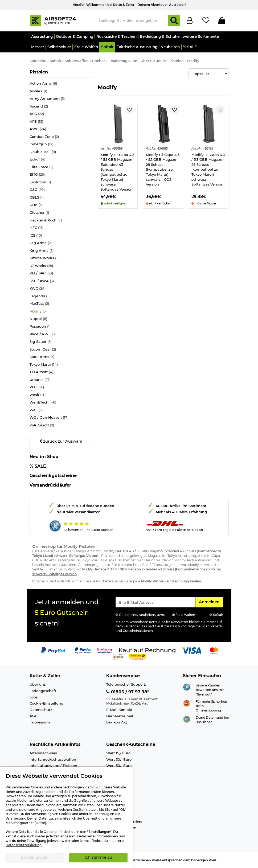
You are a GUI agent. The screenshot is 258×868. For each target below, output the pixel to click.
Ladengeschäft (43, 691)
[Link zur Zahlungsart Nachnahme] (138, 656)
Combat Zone (44, 137)
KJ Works (41, 266)
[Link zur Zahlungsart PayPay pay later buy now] (83, 650)
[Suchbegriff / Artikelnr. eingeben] (132, 21)
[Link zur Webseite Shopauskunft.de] (187, 687)
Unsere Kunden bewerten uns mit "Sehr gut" (210, 690)
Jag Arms (41, 243)
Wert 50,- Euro (119, 766)
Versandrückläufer (50, 485)
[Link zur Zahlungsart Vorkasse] (118, 656)
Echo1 (37, 159)
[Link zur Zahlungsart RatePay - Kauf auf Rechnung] (105, 650)
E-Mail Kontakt (119, 710)
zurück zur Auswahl (61, 441)
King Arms (42, 251)
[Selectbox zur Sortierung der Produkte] (209, 74)
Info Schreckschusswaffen (53, 759)
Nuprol (38, 319)
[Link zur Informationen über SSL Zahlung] (187, 719)
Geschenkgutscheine (53, 476)
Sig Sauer (41, 342)
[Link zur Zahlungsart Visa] (191, 650)
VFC (37, 387)
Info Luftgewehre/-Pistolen (53, 766)
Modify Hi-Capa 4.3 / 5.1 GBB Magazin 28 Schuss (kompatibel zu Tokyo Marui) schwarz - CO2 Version (163, 169)
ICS (36, 235)
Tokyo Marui (44, 365)
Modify (38, 311)
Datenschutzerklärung (24, 845)
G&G (37, 190)
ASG (37, 114)
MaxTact (39, 304)
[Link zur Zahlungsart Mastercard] (214, 650)
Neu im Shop (44, 457)
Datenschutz (41, 710)
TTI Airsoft (41, 372)
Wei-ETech (43, 402)
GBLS (37, 197)
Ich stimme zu (98, 857)
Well (36, 410)
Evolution (40, 182)
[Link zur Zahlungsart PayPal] (53, 650)
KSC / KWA (42, 281)
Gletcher (39, 213)
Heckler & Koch (46, 220)
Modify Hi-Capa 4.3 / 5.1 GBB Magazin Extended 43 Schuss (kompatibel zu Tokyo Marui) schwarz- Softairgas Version (117, 172)
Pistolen (40, 72)
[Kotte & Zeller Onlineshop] (60, 20)
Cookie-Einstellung (46, 703)
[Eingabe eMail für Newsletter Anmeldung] (155, 602)
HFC (36, 228)
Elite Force (41, 167)
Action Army (43, 83)
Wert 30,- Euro (119, 759)
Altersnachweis (43, 753)
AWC (38, 129)
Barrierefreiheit (120, 716)
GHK (36, 205)
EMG (37, 174)
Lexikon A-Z (117, 722)
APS (36, 122)
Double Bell (43, 152)
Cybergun (41, 144)
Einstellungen (35, 857)
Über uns (38, 684)
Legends (40, 296)
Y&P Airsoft (42, 425)
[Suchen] (174, 21)
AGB (34, 716)
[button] (42, 37)
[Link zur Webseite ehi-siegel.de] (187, 703)
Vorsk (38, 395)
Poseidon (40, 326)
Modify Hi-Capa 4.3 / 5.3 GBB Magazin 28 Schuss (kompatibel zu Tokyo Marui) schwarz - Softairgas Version (208, 169)
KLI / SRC (41, 273)
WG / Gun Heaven (49, 417)
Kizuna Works (44, 258)
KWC (38, 288)
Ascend (39, 106)
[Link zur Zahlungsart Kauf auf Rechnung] (147, 650)
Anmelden (211, 602)
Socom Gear (43, 349)
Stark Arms (42, 357)
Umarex (40, 380)
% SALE (38, 466)
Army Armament (47, 99)
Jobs (34, 697)
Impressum (40, 722)
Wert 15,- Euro (118, 753)
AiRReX (38, 91)
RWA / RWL (43, 334)
